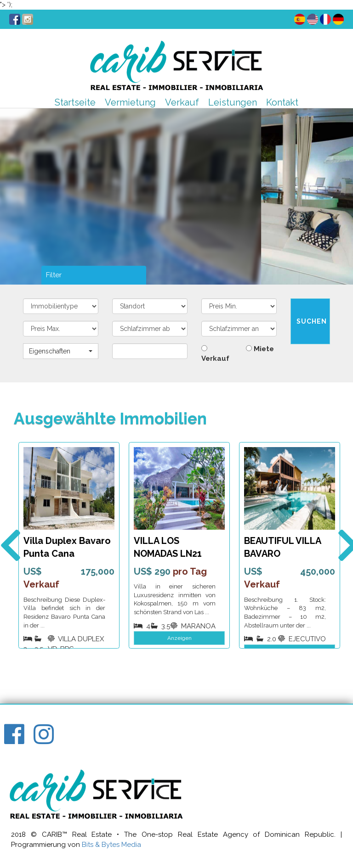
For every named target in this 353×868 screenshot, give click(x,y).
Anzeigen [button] (179, 638)
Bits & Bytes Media (111, 845)
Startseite (75, 102)
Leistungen (233, 102)
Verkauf (182, 102)
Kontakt (282, 102)
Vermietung (130, 102)
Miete (260, 349)
